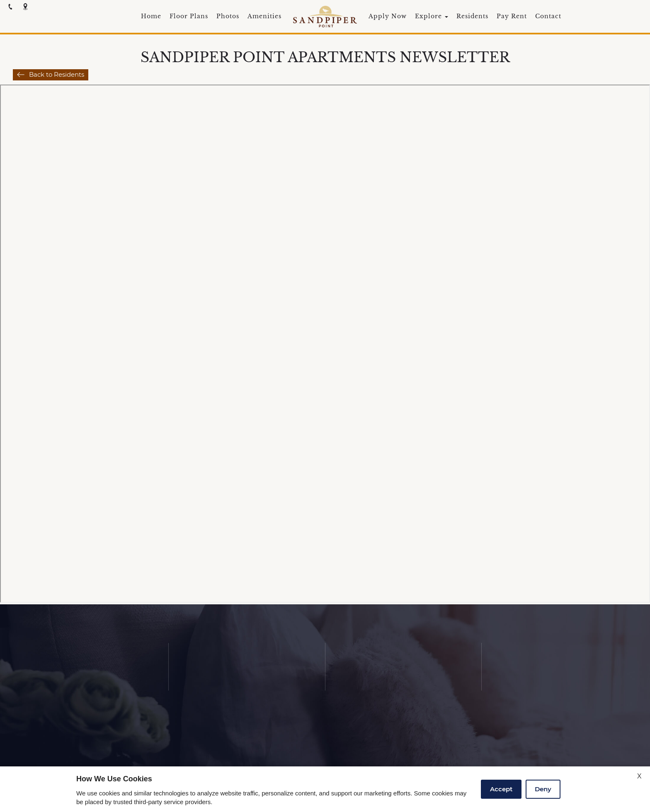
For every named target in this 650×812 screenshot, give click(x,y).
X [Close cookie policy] (639, 776)
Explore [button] (432, 17)
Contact (548, 17)
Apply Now (388, 17)
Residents (472, 17)
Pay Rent (512, 17)
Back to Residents (57, 74)
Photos (228, 17)
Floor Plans (189, 17)
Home (151, 17)
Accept (501, 789)
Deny (543, 789)
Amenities (264, 17)
